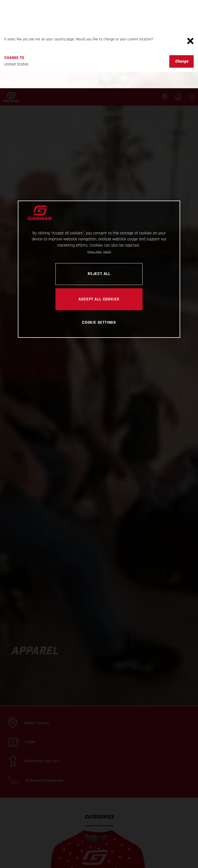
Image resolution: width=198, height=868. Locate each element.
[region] (99, 181)
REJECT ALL (99, 185)
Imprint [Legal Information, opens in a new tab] (107, 163)
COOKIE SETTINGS (99, 234)
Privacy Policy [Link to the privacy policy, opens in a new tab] (95, 163)
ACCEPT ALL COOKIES (99, 211)
